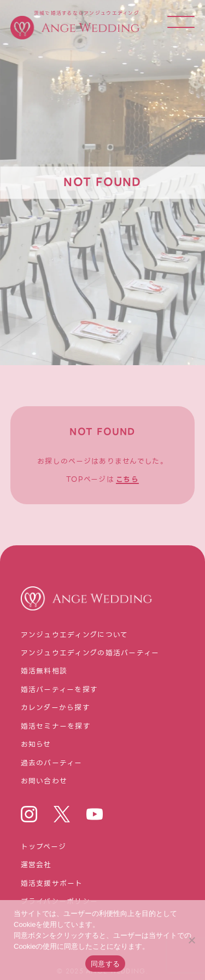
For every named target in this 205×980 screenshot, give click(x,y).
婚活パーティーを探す (60, 690)
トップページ (44, 847)
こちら (127, 480)
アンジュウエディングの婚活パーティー (90, 653)
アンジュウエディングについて (75, 635)
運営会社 (36, 865)
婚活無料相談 (44, 671)
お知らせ (36, 745)
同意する (105, 964)
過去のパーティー (52, 763)
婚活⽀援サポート (52, 884)
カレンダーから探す (56, 708)
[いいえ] (191, 940)
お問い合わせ (44, 782)
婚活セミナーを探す (56, 727)
